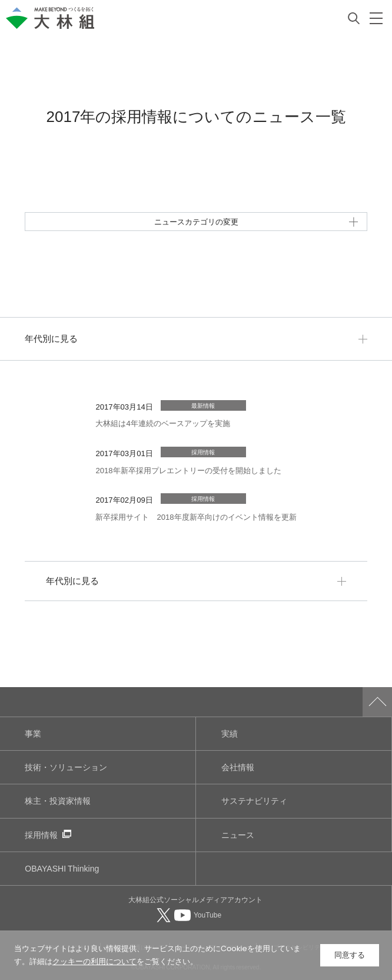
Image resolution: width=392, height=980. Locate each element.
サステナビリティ (254, 801)
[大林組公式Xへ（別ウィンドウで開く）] (165, 915)
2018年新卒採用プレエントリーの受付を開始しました (188, 470)
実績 (230, 733)
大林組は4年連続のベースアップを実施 (162, 423)
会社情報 (238, 767)
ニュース (238, 835)
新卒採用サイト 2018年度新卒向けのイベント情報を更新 (196, 517)
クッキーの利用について (94, 961)
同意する (350, 955)
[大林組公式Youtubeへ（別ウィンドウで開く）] (198, 915)
